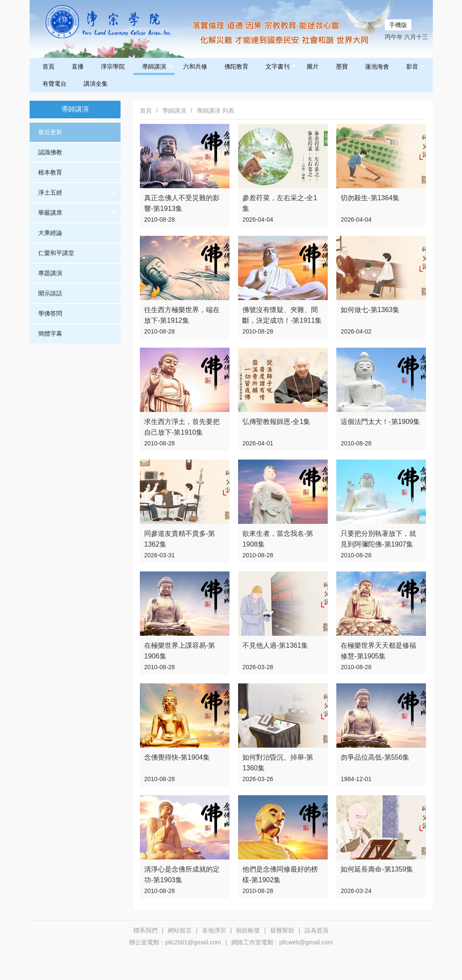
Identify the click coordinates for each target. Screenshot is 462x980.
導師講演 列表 (215, 111)
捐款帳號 (248, 930)
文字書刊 (281, 67)
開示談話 (50, 293)
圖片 (313, 66)
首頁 (48, 66)
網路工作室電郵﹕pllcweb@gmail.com (282, 942)
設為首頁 (317, 930)
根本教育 (50, 172)
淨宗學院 (113, 66)
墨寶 (342, 66)
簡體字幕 (50, 334)
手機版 (398, 25)
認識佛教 (50, 152)
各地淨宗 (214, 930)
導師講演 (158, 67)
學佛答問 (50, 313)
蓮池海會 (377, 66)
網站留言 (180, 930)
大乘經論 (50, 233)
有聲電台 (54, 84)
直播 (78, 66)
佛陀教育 (236, 66)
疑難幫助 (282, 930)
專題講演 (50, 273)
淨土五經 (77, 193)
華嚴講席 (77, 213)
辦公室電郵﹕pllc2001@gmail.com (175, 942)
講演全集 (96, 84)
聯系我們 (145, 930)
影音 (416, 67)
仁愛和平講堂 (56, 253)
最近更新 (50, 132)
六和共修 (195, 66)
